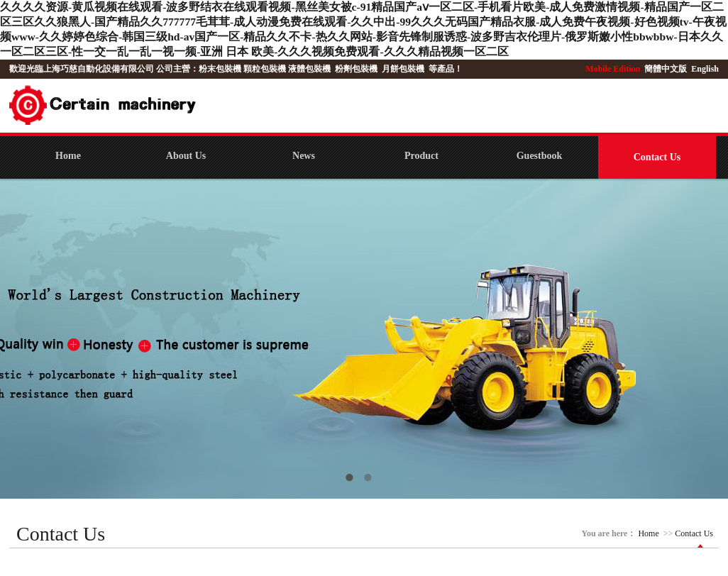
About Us (186, 156)
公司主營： (177, 69)
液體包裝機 (309, 69)
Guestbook (540, 156)
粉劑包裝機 (356, 69)
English (705, 69)
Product (421, 156)
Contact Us (657, 157)
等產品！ (446, 69)
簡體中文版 (667, 69)
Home (68, 156)
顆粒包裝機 (265, 69)
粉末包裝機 (220, 69)
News (304, 156)
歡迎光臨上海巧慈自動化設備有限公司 (82, 69)
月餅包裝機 (403, 69)
